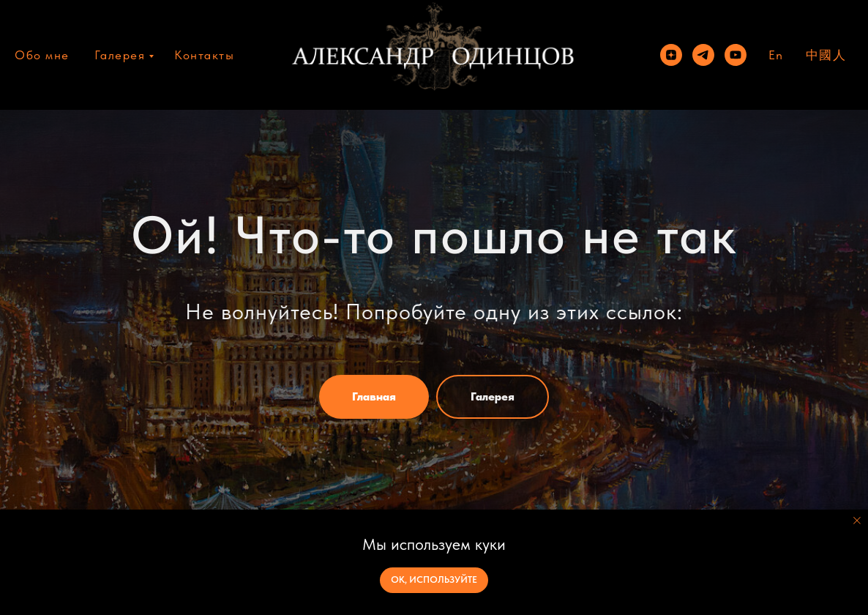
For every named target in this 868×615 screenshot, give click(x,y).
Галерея (120, 55)
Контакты (204, 55)
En (776, 55)
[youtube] (736, 55)
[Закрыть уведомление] (857, 521)
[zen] (671, 55)
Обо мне (42, 55)
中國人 (826, 55)
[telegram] (703, 55)
